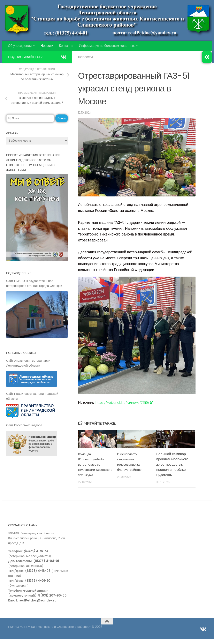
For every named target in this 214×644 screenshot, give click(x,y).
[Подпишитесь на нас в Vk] (63, 57)
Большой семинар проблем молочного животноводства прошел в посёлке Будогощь (172, 464)
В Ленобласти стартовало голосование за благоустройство (131, 462)
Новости (47, 46)
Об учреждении (20, 46)
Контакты (66, 46)
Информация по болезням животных (107, 46)
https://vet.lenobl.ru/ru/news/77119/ (129, 402)
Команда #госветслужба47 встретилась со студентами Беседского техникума (93, 467)
